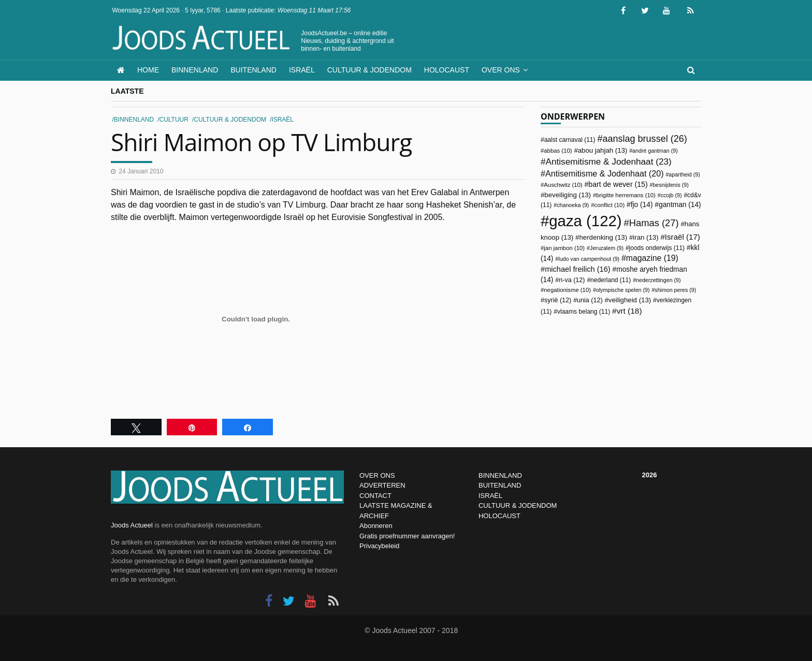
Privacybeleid (379, 546)
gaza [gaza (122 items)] (585, 221)
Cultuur (174, 120)
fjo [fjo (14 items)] (642, 205)
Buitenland (253, 70)
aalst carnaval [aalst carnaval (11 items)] (570, 140)
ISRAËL (490, 496)
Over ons (501, 70)
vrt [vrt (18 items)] (629, 311)
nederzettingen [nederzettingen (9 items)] (658, 280)
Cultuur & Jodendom (369, 70)
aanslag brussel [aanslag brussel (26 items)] (644, 139)
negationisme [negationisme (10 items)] (567, 290)
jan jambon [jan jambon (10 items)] (564, 248)
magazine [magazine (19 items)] (652, 258)
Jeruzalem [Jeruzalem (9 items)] (607, 248)
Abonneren (376, 526)
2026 (650, 475)
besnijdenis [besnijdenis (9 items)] (670, 185)
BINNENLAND (500, 475)
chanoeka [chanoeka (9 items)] (573, 205)
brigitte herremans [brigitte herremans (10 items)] (626, 195)
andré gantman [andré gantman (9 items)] (655, 151)
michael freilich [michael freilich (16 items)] (578, 269)
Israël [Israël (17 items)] (683, 237)
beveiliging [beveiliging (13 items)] (568, 195)
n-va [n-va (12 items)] (572, 280)
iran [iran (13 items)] (646, 237)
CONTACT (375, 496)
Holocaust (447, 70)
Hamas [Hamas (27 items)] (654, 223)
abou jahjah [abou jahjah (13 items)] (603, 150)
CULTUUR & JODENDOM (518, 505)
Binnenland (195, 70)
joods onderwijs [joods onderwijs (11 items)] (657, 248)
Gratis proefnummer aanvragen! (407, 536)
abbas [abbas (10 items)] (558, 151)
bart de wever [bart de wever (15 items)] (618, 184)
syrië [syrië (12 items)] (558, 300)
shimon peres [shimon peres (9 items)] (675, 290)
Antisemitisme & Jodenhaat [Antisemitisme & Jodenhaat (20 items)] (605, 173)
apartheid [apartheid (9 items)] (684, 174)
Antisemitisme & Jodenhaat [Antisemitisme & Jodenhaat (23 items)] (609, 161)
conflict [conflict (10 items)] (610, 205)
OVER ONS (377, 475)
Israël (302, 70)
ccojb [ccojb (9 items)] (671, 195)
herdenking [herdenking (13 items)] (603, 237)
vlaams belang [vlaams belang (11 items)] (584, 312)
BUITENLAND (500, 485)
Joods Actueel (132, 525)
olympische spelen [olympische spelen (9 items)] (623, 290)
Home (148, 70)
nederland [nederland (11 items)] (611, 280)
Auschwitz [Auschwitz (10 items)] (563, 185)
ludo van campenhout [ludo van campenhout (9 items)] (589, 259)
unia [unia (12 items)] (590, 300)
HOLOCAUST (499, 516)
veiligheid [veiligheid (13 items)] (630, 300)
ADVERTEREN (382, 485)
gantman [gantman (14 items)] (680, 205)
